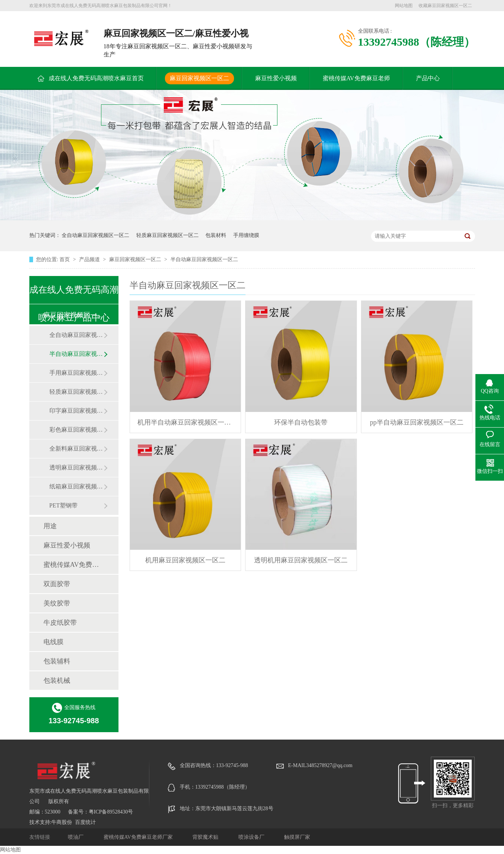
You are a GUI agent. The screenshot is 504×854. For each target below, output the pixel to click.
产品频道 (90, 259)
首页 (65, 259)
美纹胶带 (57, 603)
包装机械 (57, 681)
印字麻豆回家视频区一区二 (77, 411)
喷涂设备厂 (252, 837)
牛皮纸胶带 (60, 623)
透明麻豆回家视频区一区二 (77, 467)
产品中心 (428, 78)
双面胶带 (57, 584)
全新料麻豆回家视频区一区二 (77, 449)
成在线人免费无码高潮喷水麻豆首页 (96, 78)
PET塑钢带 (64, 505)
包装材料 (216, 235)
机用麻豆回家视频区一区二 (185, 560)
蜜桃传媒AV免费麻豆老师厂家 (139, 837)
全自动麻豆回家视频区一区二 (95, 235)
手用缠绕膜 (246, 235)
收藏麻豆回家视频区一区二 (445, 6)
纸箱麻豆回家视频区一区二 (77, 486)
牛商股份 (62, 822)
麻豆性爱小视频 (276, 78)
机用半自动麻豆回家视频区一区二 (186, 422)
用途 (50, 526)
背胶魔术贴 (206, 837)
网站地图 (404, 6)
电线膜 (53, 642)
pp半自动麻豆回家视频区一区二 (417, 422)
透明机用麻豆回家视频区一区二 (301, 560)
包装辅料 (57, 661)
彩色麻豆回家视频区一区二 (77, 430)
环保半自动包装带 (301, 422)
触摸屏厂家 (297, 837)
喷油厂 (77, 837)
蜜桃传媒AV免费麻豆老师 (356, 78)
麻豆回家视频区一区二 (199, 78)
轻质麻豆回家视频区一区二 (168, 235)
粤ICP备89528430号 (111, 812)
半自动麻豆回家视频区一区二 (204, 259)
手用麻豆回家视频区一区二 (77, 373)
